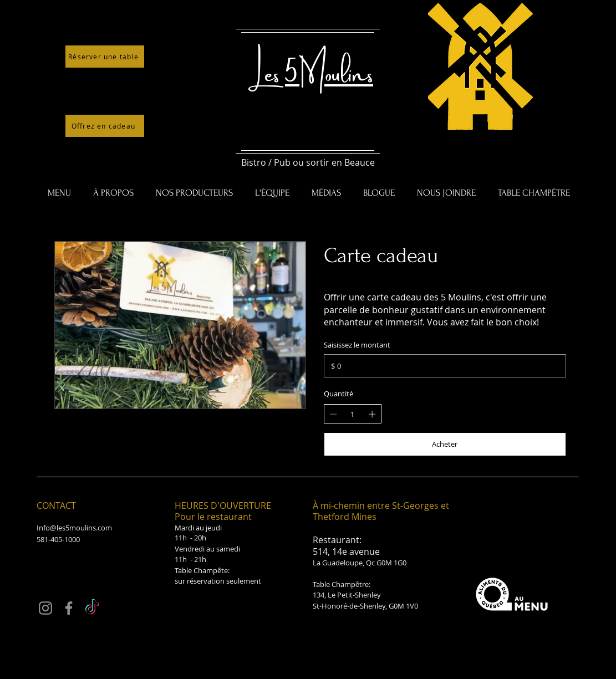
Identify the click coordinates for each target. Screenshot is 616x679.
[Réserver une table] (105, 57)
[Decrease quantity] (333, 414)
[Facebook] (69, 608)
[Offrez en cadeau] (105, 126)
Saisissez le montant (357, 345)
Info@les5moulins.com (74, 528)
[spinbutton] (352, 414)
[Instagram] (45, 608)
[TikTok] (92, 608)
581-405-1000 (58, 539)
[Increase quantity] (372, 414)
